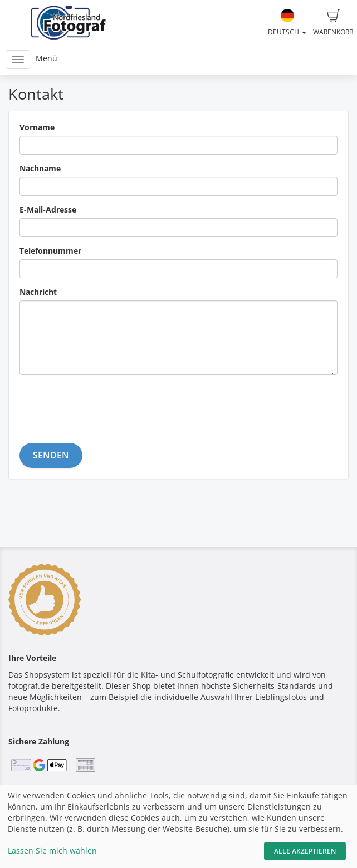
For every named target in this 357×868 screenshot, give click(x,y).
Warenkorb (333, 23)
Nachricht (38, 292)
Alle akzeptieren (305, 851)
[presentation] (104, 405)
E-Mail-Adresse (48, 209)
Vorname (37, 127)
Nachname (40, 168)
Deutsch (287, 23)
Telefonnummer (50, 251)
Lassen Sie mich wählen (52, 850)
